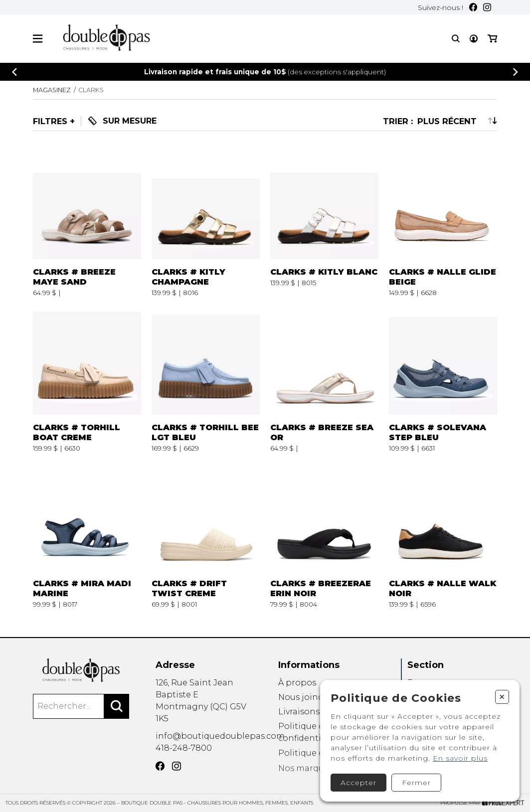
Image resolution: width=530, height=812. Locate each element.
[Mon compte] (474, 39)
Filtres (50, 121)
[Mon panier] (492, 39)
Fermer (416, 783)
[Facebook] (473, 7)
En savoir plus (460, 758)
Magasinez (52, 90)
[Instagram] (487, 7)
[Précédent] (14, 72)
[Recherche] (456, 39)
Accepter (358, 783)
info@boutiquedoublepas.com (220, 750)
